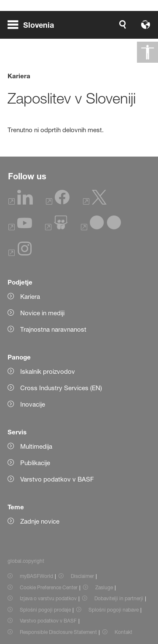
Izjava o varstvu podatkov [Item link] (48, 598)
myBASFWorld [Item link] (36, 576)
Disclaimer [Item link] (82, 576)
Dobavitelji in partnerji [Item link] (119, 598)
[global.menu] (34, 24)
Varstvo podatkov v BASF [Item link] (48, 621)
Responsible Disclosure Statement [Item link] (58, 632)
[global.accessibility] (147, 52)
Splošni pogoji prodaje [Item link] (45, 610)
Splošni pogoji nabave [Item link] (114, 610)
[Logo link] (124, 24)
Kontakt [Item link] (123, 632)
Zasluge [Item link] (104, 587)
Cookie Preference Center (49, 587)
